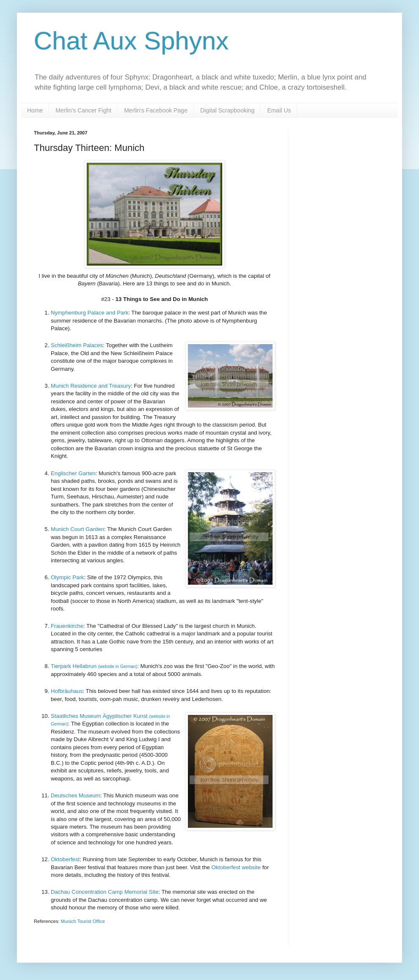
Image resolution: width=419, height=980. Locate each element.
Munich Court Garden (77, 529)
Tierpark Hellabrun (94, 666)
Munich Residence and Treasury (91, 386)
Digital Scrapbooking (227, 110)
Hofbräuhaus (67, 691)
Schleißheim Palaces (77, 345)
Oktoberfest (65, 859)
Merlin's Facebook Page (156, 110)
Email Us (279, 110)
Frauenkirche (67, 626)
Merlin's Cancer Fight (83, 110)
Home (35, 110)
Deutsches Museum (76, 795)
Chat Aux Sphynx (131, 41)
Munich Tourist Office (83, 921)
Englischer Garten (73, 473)
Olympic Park (67, 577)
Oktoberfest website (235, 867)
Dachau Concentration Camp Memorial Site (105, 892)
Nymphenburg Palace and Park (90, 313)
